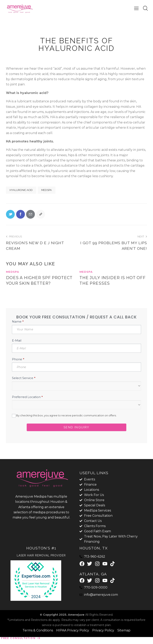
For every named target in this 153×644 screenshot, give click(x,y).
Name (18, 327)
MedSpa (47, 190)
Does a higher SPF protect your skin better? (29, 284)
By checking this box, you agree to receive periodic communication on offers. (64, 422)
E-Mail (17, 346)
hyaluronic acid (21, 190)
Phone (18, 365)
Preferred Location (27, 403)
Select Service (24, 384)
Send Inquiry (76, 433)
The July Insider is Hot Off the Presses (113, 281)
